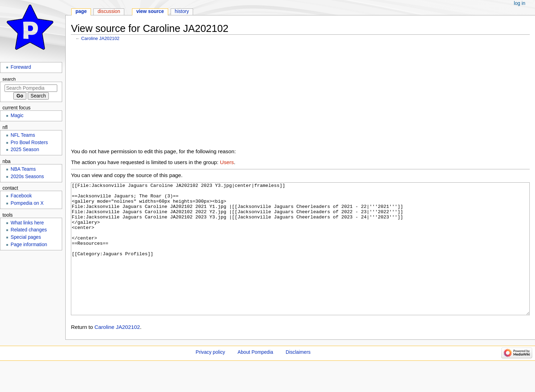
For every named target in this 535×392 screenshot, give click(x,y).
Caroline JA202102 (100, 38)
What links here (27, 223)
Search (9, 79)
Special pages (26, 237)
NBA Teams (23, 169)
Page (81, 11)
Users (227, 162)
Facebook (21, 196)
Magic (17, 116)
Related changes (29, 230)
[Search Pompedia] (31, 88)
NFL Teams (23, 135)
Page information (29, 245)
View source (150, 11)
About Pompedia (255, 379)
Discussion (109, 11)
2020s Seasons (27, 177)
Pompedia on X (27, 203)
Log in (520, 3)
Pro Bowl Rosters (29, 143)
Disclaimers (298, 379)
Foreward (21, 67)
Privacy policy (210, 379)
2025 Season (25, 150)
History (182, 11)
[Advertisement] (300, 96)
